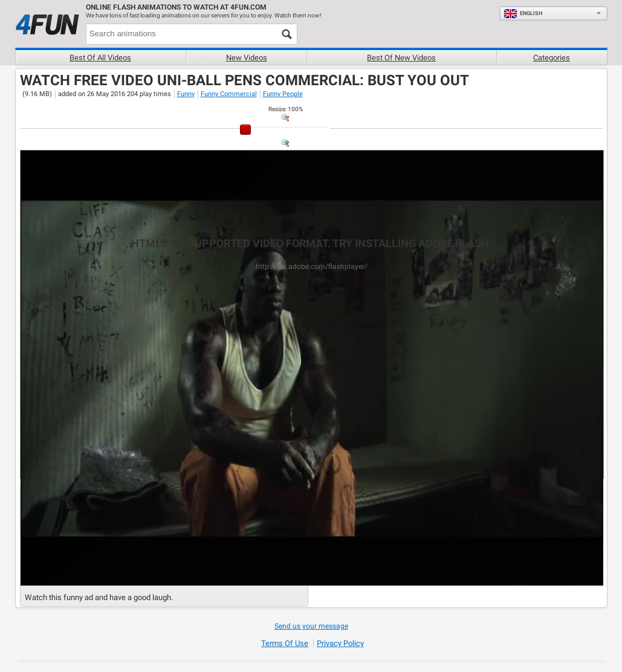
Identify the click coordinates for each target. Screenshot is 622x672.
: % (286, 109)
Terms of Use (285, 643)
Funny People (283, 94)
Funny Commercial (229, 94)
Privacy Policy (340, 643)
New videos (247, 58)
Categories (552, 58)
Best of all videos (100, 58)
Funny (186, 94)
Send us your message (311, 626)
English (523, 13)
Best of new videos (401, 58)
